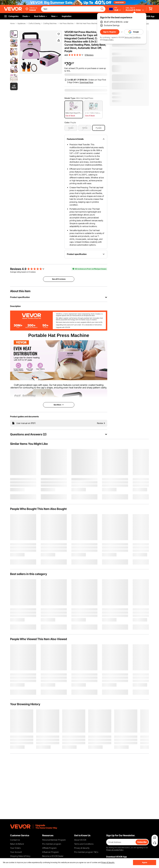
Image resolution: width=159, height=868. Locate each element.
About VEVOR (80, 840)
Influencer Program (51, 852)
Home (12, 23)
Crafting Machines (50, 23)
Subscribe (142, 842)
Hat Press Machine (66, 23)
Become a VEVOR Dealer (53, 856)
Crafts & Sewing (34, 23)
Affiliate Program (49, 848)
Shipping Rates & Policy (20, 856)
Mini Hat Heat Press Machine (87, 23)
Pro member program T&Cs (86, 852)
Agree (145, 862)
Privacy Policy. (108, 40)
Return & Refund (17, 844)
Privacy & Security (82, 848)
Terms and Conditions (132, 37)
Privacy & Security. (108, 862)
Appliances (22, 23)
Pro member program (52, 844)
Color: (67, 122)
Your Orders (15, 848)
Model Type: (70, 98)
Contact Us (15, 840)
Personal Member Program (54, 840)
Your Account (16, 852)
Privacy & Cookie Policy (115, 850)
